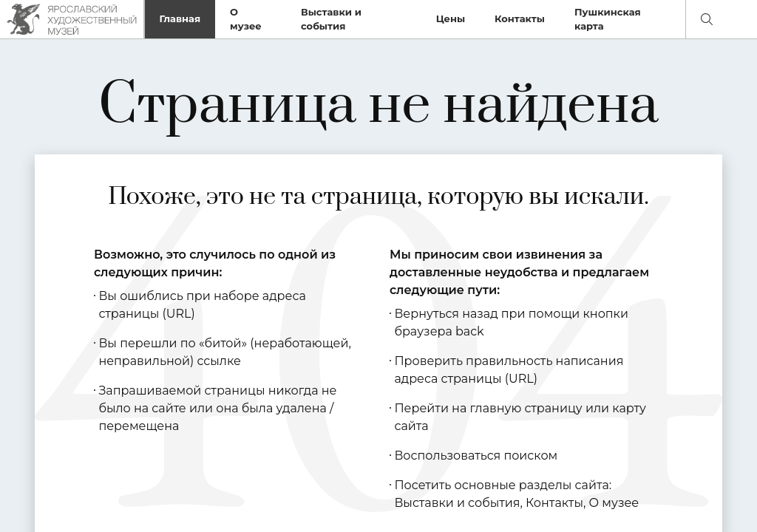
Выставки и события (331, 19)
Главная (180, 18)
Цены (451, 18)
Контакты (520, 18)
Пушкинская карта (608, 19)
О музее (246, 19)
